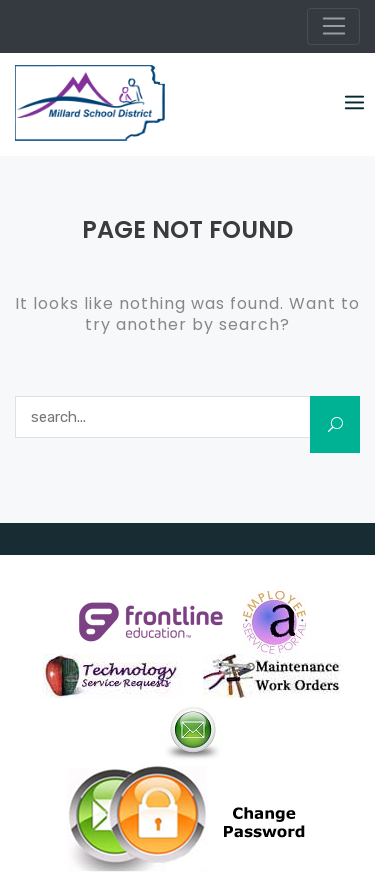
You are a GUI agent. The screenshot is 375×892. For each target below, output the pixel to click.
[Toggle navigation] (333, 27)
